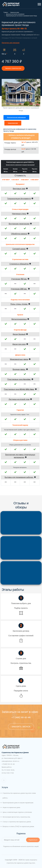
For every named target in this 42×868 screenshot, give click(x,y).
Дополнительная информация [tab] (16, 117)
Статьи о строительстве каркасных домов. (17, 822)
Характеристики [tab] (13, 123)
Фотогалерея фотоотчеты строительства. (16, 817)
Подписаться (33, 840)
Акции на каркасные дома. (11, 807)
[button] (39, 4)
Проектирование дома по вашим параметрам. (18, 803)
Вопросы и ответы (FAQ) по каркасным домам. (18, 826)
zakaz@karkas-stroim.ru (10, 761)
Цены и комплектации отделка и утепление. (17, 812)
